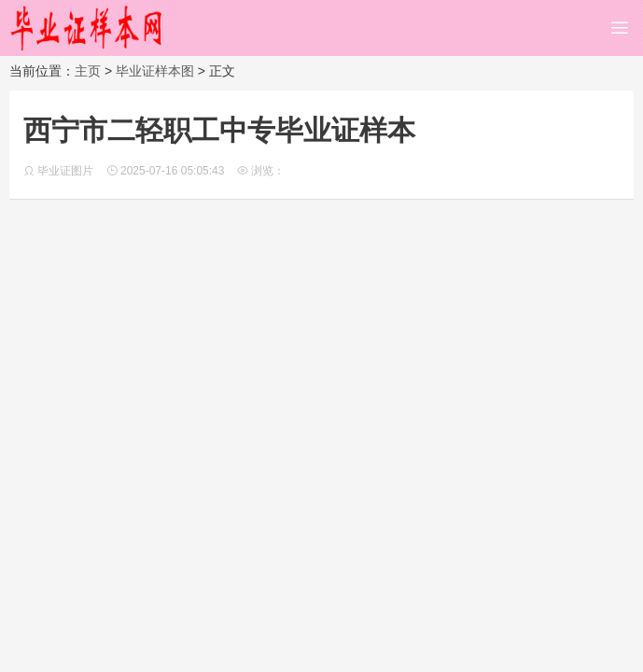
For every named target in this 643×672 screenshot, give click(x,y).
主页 (88, 71)
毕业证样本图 (155, 71)
